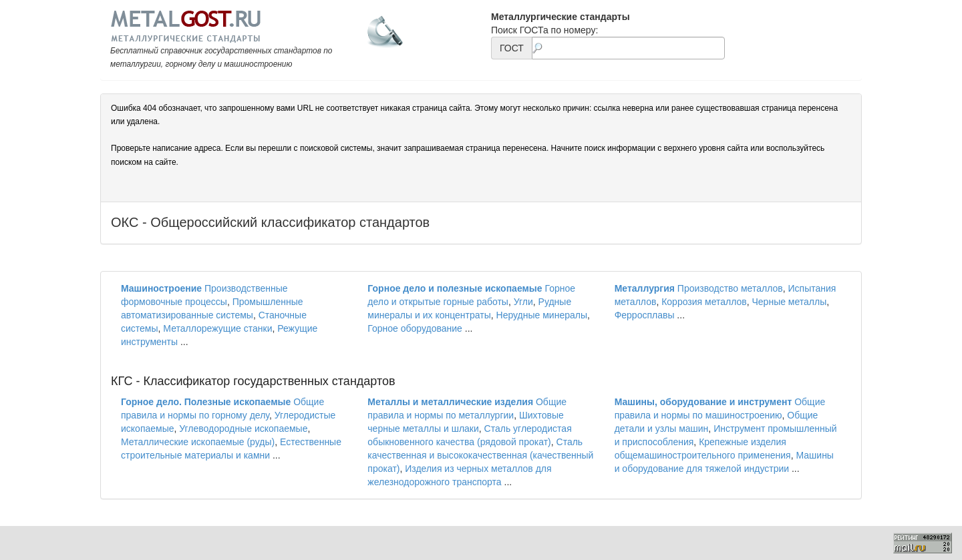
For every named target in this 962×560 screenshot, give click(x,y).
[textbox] (628, 48)
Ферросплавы (645, 315)
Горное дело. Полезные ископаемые (206, 402)
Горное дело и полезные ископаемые (455, 288)
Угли (523, 302)
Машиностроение (161, 288)
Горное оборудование (415, 328)
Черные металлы (790, 302)
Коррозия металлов (704, 302)
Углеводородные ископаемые (243, 429)
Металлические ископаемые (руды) (198, 442)
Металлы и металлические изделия (450, 402)
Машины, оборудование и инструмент (703, 402)
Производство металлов (730, 288)
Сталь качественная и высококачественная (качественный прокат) (480, 455)
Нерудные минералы (542, 315)
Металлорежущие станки (217, 328)
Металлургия (645, 288)
